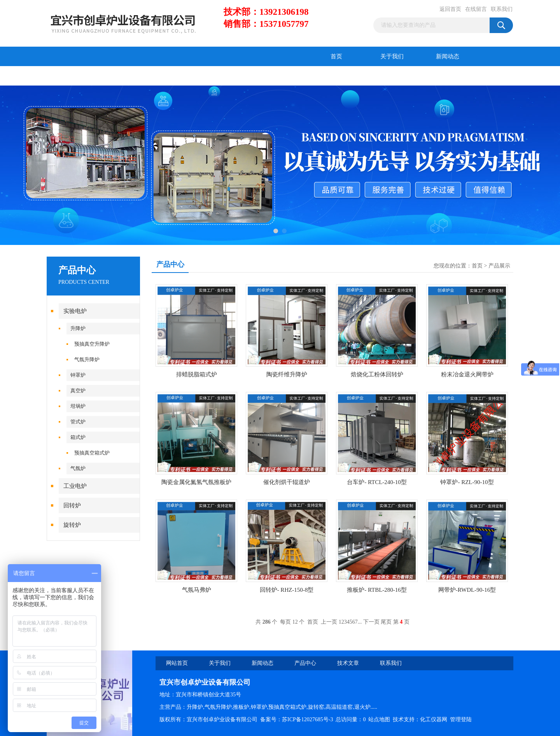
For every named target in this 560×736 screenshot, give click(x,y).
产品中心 (75, 76)
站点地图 (379, 719)
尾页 (386, 622)
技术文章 (130, 76)
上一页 (329, 622)
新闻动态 (448, 56)
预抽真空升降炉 (92, 344)
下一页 (371, 622)
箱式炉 (78, 437)
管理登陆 (461, 719)
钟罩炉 (78, 375)
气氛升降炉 (87, 359)
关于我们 (392, 56)
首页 (336, 56)
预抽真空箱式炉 (92, 453)
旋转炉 (72, 525)
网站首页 (177, 663)
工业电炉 (75, 486)
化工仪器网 (434, 719)
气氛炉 (78, 468)
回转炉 (72, 505)
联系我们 (502, 9)
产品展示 (499, 266)
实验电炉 (75, 311)
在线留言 (476, 9)
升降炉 (78, 328)
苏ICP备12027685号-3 (307, 719)
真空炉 (78, 391)
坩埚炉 (78, 406)
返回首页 (450, 9)
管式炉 (78, 422)
